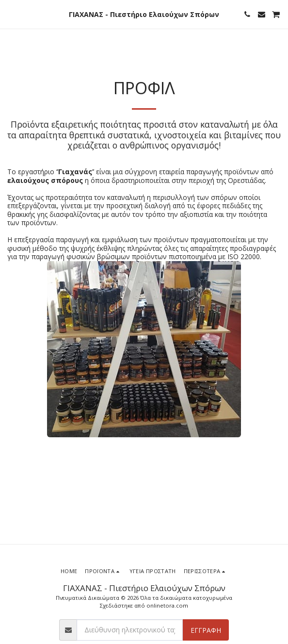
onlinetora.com (167, 605)
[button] (11, 14)
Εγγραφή (206, 630)
